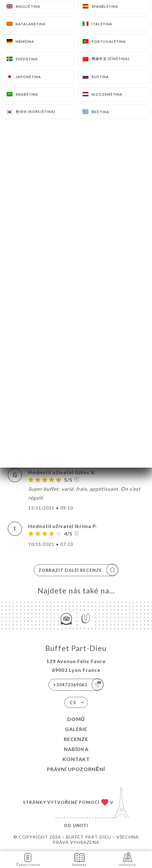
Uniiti (81, 825)
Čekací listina (28, 859)
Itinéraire (127, 859)
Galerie (76, 729)
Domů (76, 719)
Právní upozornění (76, 769)
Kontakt (76, 759)
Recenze (76, 739)
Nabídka (76, 749)
